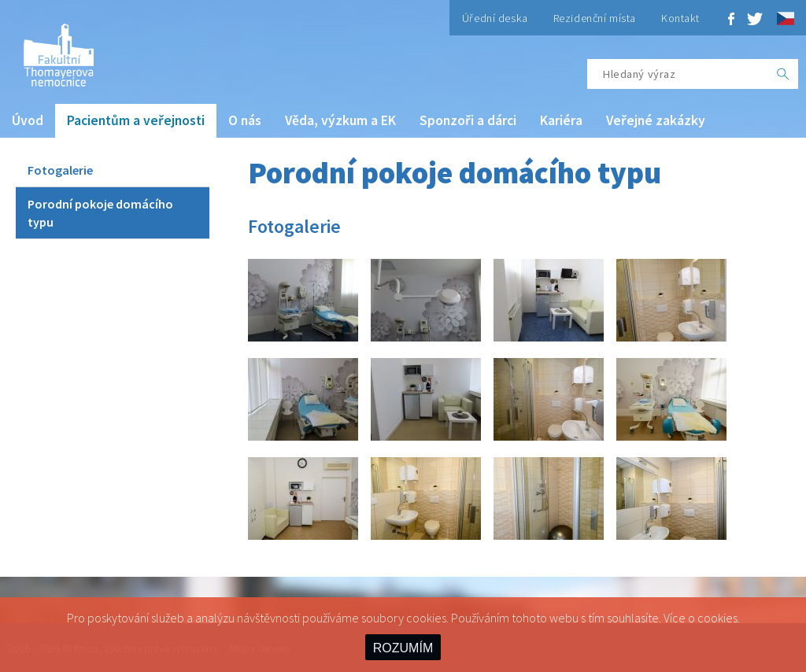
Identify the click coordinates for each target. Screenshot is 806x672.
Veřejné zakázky (656, 120)
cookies (717, 618)
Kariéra (561, 120)
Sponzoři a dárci (468, 120)
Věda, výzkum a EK (340, 120)
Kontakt (680, 18)
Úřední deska (495, 18)
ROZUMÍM (403, 648)
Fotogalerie (60, 170)
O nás (245, 120)
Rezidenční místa (595, 18)
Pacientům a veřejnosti (136, 120)
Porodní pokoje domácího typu (100, 212)
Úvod (28, 120)
